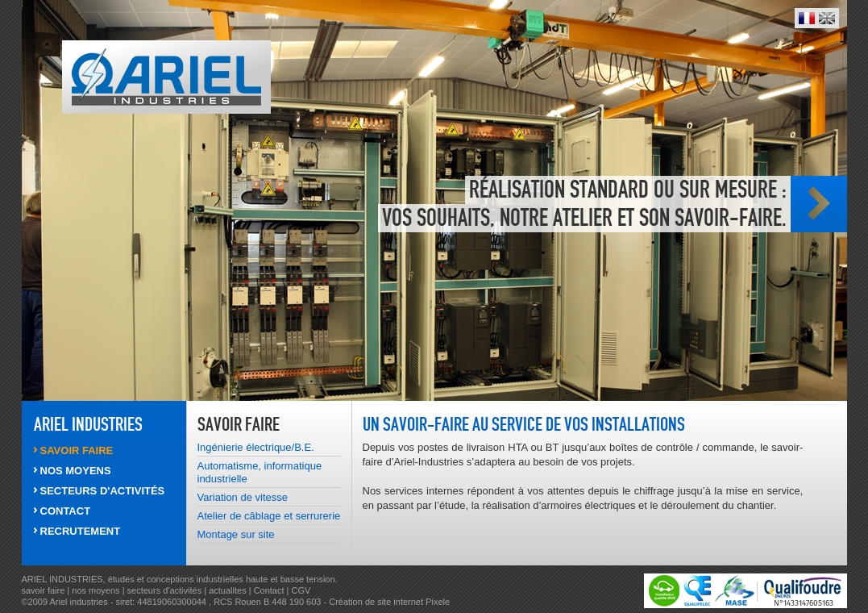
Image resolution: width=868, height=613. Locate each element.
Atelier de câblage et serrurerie (269, 516)
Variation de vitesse (243, 497)
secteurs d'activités (165, 590)
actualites (227, 590)
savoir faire (44, 590)
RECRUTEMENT (81, 531)
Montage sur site (236, 534)
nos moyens (97, 590)
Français (807, 18)
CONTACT (66, 511)
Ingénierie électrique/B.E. (256, 447)
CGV (301, 590)
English (827, 18)
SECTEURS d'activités (103, 491)
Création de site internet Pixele (389, 602)
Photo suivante (819, 204)
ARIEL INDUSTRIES (88, 424)
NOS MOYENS (76, 471)
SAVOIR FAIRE (77, 450)
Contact (269, 590)
